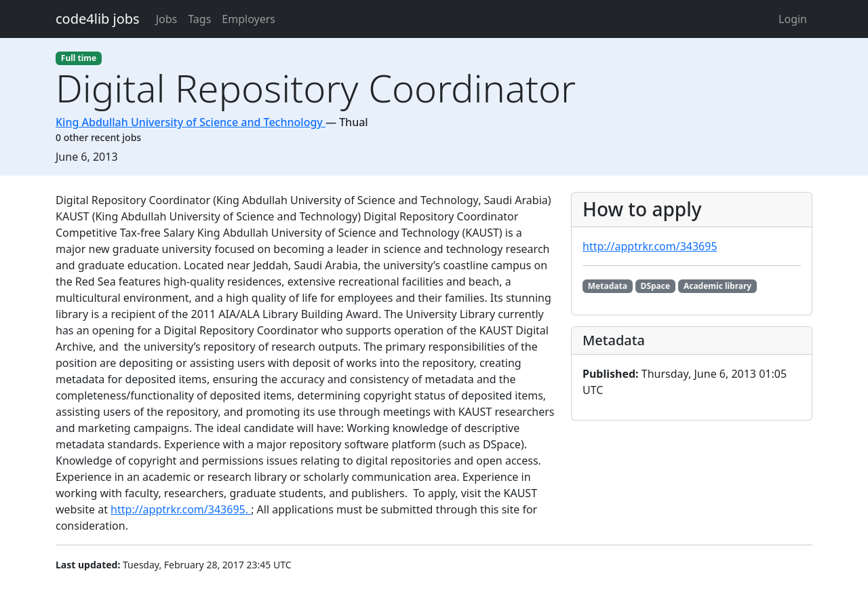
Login (793, 19)
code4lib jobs (98, 19)
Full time (79, 58)
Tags (199, 19)
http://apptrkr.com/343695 (650, 246)
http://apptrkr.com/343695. (181, 509)
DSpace (656, 286)
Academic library (717, 286)
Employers (249, 19)
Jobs (167, 19)
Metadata (608, 286)
